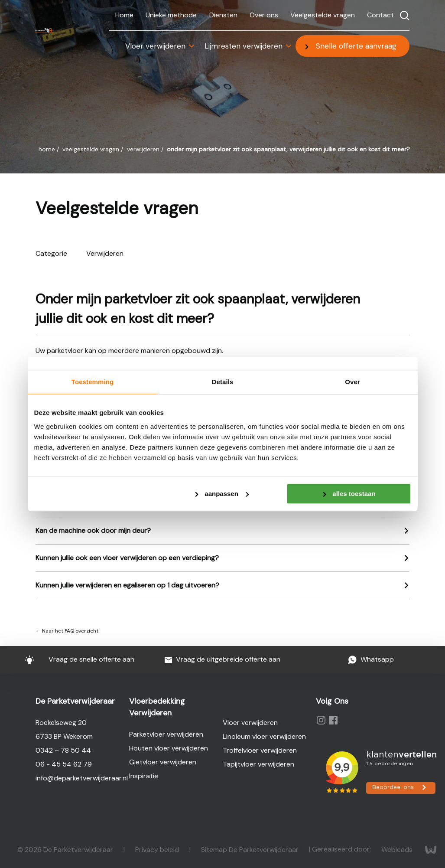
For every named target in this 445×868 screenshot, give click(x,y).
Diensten (223, 15)
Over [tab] (352, 382)
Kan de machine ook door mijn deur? (93, 530)
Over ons (264, 15)
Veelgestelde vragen (323, 15)
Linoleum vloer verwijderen (264, 736)
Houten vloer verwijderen (169, 748)
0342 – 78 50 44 (63, 750)
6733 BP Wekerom (64, 736)
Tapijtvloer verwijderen (258, 764)
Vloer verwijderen (155, 46)
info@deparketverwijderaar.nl (82, 778)
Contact (380, 15)
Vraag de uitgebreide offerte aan (223, 660)
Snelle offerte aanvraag (356, 46)
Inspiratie (144, 776)
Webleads (398, 849)
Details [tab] (223, 382)
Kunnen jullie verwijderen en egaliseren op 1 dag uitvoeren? (127, 585)
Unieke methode (171, 15)
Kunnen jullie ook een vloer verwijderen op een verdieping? (127, 558)
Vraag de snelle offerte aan (74, 659)
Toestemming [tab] (93, 382)
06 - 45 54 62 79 (64, 764)
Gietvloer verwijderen (163, 762)
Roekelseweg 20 (61, 723)
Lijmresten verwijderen (244, 46)
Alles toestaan (354, 494)
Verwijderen (144, 149)
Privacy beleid (158, 849)
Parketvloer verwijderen (166, 734)
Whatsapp (371, 660)
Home (124, 15)
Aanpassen (227, 494)
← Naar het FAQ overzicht (67, 631)
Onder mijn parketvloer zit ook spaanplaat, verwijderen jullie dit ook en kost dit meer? (288, 149)
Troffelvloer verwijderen (260, 750)
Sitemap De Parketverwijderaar (251, 849)
